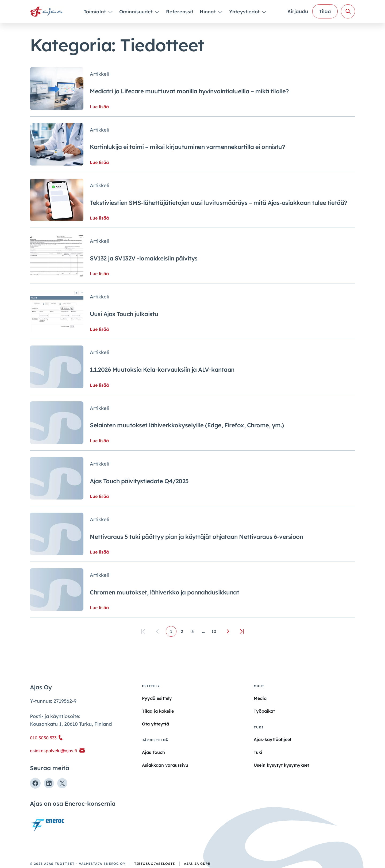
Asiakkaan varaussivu (165, 765)
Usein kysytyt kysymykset (281, 765)
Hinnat (208, 12)
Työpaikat (264, 711)
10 (214, 631)
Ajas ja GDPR (197, 864)
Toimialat (95, 12)
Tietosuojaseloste (155, 864)
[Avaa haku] (348, 11)
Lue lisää (99, 107)
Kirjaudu (298, 11)
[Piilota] (110, 12)
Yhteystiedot (245, 12)
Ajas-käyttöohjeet (273, 739)
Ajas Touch (153, 752)
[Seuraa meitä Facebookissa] (35, 783)
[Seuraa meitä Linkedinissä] (49, 783)
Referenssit (180, 12)
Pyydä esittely (157, 698)
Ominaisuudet (137, 12)
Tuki (258, 752)
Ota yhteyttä (155, 724)
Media (260, 698)
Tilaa (325, 11)
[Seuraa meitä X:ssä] (62, 783)
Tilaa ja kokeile (158, 711)
